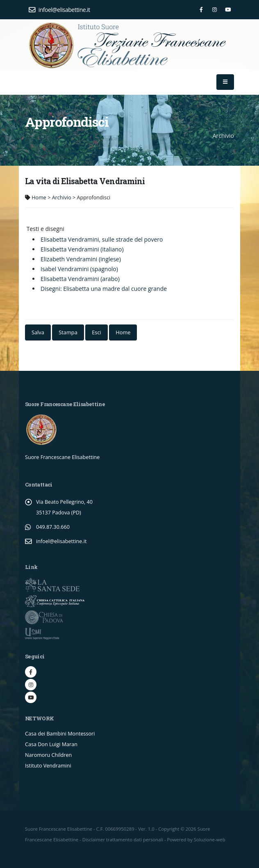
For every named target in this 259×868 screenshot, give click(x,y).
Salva (38, 332)
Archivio (62, 198)
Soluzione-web (210, 839)
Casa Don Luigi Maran (51, 744)
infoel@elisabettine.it (59, 10)
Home (39, 198)
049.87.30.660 (53, 527)
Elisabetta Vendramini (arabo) (80, 279)
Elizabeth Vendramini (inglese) (81, 259)
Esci (97, 332)
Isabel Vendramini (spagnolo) (79, 269)
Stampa (68, 332)
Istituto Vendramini (48, 766)
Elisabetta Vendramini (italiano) (82, 249)
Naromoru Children (48, 755)
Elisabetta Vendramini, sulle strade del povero (102, 239)
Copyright (169, 829)
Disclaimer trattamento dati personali (123, 839)
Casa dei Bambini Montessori (60, 734)
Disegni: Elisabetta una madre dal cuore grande (104, 289)
